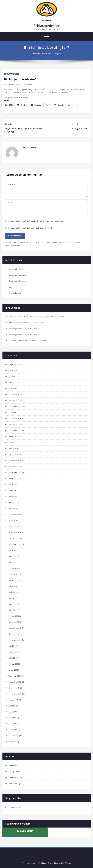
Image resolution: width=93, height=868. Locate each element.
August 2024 (13, 365)
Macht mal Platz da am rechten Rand (30, 323)
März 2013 (13, 508)
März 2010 (13, 658)
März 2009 (13, 730)
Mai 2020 (12, 412)
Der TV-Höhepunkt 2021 (56, 317)
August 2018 (13, 436)
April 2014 (12, 448)
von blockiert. (25, 832)
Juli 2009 (12, 706)
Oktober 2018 (14, 424)
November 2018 (15, 418)
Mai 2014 (12, 442)
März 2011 (13, 610)
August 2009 (13, 700)
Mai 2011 (12, 598)
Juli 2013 (12, 484)
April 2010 (12, 652)
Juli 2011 (12, 586)
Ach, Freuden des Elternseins (30, 329)
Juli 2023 (12, 371)
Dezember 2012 (15, 526)
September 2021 (15, 406)
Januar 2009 (13, 742)
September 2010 (15, 640)
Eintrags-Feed (14, 772)
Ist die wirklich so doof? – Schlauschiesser (26, 317)
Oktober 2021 (14, 400)
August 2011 (13, 580)
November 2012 (15, 532)
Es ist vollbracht (15, 293)
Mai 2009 (12, 718)
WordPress (42, 863)
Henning (12, 329)
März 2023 (13, 389)
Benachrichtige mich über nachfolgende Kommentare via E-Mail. (36, 221)
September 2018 (15, 430)
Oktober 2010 (14, 634)
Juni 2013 (12, 490)
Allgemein (28, 84)
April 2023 (12, 383)
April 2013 (12, 502)
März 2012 (13, 562)
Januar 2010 (13, 670)
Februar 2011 (14, 616)
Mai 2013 (12, 496)
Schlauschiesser (47, 26)
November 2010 (15, 628)
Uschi (11, 287)
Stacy (56, 863)
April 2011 (12, 604)
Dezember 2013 (15, 454)
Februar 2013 (14, 514)
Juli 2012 (12, 550)
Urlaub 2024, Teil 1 (16, 269)
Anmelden (13, 766)
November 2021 (15, 394)
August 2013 (13, 478)
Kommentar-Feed (16, 778)
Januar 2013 (13, 520)
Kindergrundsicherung (17, 281)
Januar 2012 (13, 574)
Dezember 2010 (15, 622)
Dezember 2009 (15, 676)
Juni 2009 (12, 712)
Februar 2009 (14, 736)
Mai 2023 (12, 377)
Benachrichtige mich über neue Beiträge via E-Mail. (30, 228)
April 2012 (12, 556)
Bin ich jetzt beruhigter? (51, 54)
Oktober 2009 (14, 688)
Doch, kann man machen (18, 275)
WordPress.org (14, 784)
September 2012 (15, 544)
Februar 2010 (14, 664)
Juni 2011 (12, 592)
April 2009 (12, 724)
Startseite (36, 54)
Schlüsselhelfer (15, 341)
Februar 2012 (14, 568)
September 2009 (15, 694)
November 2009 (15, 682)
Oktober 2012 (14, 538)
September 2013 (15, 472)
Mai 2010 (12, 646)
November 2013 (15, 460)
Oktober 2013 (14, 466)
